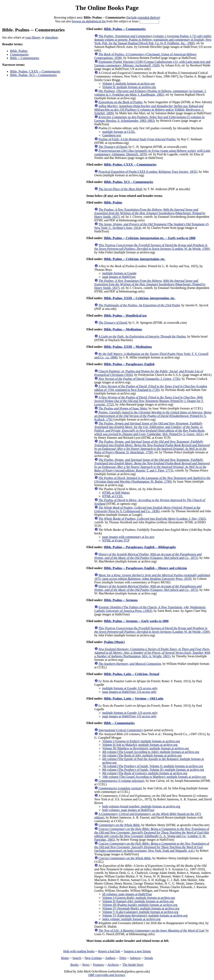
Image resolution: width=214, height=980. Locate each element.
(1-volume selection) (121, 781)
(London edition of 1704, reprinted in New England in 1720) (151, 388)
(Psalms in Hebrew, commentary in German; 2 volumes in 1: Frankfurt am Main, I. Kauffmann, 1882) (150, 93)
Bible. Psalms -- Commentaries (125, 29)
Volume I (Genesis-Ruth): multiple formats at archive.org (139, 898)
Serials (149, 958)
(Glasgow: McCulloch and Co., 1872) (148, 556)
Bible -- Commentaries (25, 58)
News (86, 965)
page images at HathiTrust (119, 277)
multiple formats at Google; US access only (130, 688)
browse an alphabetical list (89, 21)
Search (77, 958)
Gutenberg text (112, 135)
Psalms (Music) (114, 642)
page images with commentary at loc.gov (128, 537)
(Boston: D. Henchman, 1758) (152, 447)
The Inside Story (133, 965)
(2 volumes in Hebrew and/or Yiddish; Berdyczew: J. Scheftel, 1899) (149, 110)
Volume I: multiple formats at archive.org (129, 83)
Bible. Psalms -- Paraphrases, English (129, 364)
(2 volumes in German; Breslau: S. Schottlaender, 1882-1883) (149, 119)
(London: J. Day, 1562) (152, 519)
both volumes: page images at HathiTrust (128, 810)
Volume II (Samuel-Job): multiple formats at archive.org (138, 901)
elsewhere (51, 37)
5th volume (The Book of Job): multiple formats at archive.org (142, 755)
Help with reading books (79, 951)
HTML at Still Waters (116, 493)
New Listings (93, 958)
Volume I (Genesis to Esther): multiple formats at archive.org (141, 741)
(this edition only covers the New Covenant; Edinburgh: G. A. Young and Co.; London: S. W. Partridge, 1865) (152, 834)
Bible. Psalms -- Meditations (123, 329)
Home (65, 958)
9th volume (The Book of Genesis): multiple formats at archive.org (145, 773)
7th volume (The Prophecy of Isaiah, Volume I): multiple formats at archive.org (153, 766)
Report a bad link (109, 951)
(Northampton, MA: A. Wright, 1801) (152, 653)
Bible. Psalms (19, 51)
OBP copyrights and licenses (107, 975)
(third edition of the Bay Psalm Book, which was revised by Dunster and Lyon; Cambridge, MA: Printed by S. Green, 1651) (150, 429)
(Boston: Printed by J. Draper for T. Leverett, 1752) (149, 401)
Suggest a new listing (137, 951)
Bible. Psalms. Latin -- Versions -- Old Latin (134, 698)
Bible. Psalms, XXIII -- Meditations (128, 347)
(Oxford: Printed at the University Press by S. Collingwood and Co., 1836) (147, 509)
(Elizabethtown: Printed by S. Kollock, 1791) (153, 416)
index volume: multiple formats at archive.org (131, 919)
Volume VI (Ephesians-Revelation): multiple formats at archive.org (145, 915)
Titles (123, 958)
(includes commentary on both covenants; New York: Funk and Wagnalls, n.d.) (152, 847)
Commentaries (19, 54)
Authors (110, 958)
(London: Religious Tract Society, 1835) (148, 172)
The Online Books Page (107, 8)
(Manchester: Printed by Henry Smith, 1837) (150, 213)
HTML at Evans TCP (116, 540)
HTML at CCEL (113, 496)
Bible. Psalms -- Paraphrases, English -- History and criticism (145, 568)
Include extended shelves (143, 17)
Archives (113, 965)
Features (98, 965)
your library (33, 37)
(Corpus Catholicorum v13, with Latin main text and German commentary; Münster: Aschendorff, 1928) (152, 64)
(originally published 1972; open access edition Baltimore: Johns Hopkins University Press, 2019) (152, 577)
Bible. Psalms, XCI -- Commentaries (33, 75)
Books (75, 965)
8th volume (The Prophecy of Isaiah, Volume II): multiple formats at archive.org (153, 770)
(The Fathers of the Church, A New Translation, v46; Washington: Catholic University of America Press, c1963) (150, 609)
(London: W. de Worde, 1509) (152, 247)
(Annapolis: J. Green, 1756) (139, 379)
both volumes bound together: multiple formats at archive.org (141, 806)
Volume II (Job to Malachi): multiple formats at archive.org (140, 745)
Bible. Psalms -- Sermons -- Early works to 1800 (136, 621)
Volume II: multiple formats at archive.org (129, 87)
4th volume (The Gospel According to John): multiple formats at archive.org (151, 752)
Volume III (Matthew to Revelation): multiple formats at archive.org (146, 748)
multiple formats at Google (119, 273)
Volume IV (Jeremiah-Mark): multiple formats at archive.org (141, 908)
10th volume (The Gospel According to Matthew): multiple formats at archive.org (154, 777)
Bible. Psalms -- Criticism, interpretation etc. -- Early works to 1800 (150, 238)
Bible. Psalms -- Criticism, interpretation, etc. (135, 259)
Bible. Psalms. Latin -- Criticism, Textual (131, 674)
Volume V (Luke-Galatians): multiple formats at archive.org (140, 912)
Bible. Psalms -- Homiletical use (125, 316)
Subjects (135, 958)
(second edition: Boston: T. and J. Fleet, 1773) (152, 465)
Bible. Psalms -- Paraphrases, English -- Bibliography (140, 547)
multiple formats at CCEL (119, 132)
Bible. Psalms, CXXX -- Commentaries (35, 71)
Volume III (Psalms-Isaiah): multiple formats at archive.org (140, 905)
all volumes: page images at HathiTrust (127, 894)
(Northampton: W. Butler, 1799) (152, 480)
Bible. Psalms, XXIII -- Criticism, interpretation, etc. (139, 298)
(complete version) (120, 788)
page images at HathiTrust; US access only (129, 692)
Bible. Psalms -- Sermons (121, 600)
